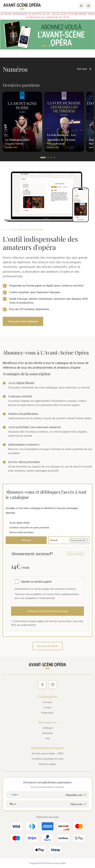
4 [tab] (54, 158)
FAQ (47, 738)
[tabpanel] (47, 35)
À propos (48, 702)
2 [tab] (50, 46)
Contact (48, 707)
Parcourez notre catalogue (23, 321)
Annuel (69, 540)
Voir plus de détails (47, 646)
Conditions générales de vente (48, 759)
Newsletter (47, 733)
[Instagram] (53, 685)
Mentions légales (48, 764)
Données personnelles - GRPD (48, 753)
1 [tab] (44, 46)
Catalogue (48, 728)
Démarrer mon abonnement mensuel (47, 611)
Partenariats (47, 713)
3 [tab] (53, 46)
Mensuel (26, 540)
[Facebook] (42, 685)
